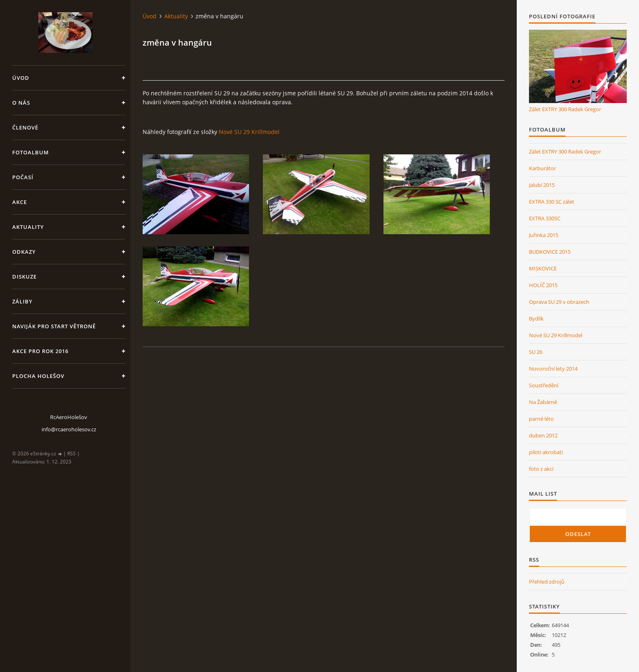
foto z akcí (541, 469)
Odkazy (24, 252)
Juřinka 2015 (544, 235)
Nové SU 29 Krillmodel (249, 132)
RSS (72, 453)
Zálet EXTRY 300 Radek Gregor (565, 109)
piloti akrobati (546, 452)
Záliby (22, 301)
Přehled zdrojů (547, 582)
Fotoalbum (31, 152)
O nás (21, 103)
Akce (20, 202)
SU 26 (536, 352)
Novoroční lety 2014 (553, 369)
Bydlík (536, 318)
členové (25, 127)
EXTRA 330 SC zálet (552, 202)
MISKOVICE (543, 268)
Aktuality (28, 227)
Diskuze (24, 277)
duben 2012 (543, 435)
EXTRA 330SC (545, 218)
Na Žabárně (543, 402)
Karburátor (542, 168)
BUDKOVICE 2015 (550, 252)
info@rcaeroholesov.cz (69, 429)
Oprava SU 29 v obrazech (559, 302)
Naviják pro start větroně (54, 326)
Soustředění (544, 385)
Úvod (21, 78)
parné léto (541, 419)
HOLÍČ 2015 (543, 285)
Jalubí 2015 (542, 185)
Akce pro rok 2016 (40, 351)
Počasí (23, 177)
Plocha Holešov (38, 376)
